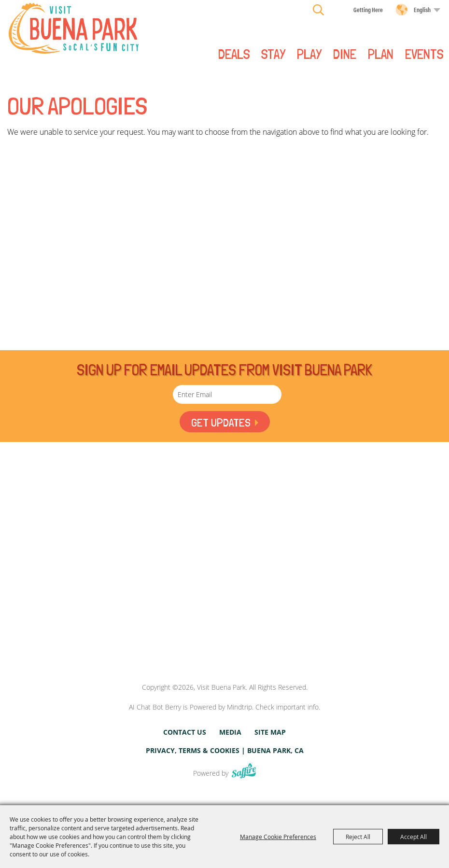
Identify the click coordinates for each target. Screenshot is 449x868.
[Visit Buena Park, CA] (224, 639)
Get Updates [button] (220, 422)
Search (318, 10)
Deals (234, 54)
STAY (273, 54)
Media (230, 732)
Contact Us (185, 732)
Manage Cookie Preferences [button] (278, 837)
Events (424, 54)
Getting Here (368, 9)
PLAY (309, 54)
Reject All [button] (358, 837)
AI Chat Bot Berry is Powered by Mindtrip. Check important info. (224, 707)
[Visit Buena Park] (74, 28)
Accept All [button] (414, 837)
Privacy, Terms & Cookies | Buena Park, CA (225, 750)
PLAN (381, 54)
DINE (345, 54)
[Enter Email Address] (227, 394)
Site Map (270, 732)
